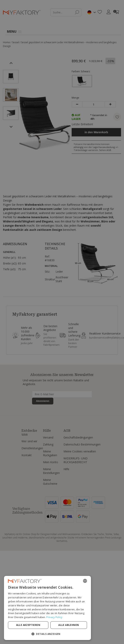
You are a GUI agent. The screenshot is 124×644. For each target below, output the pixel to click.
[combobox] (114, 589)
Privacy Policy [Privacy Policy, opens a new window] (71, 617)
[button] (62, 634)
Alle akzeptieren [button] (35, 625)
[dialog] (62, 612)
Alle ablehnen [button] (90, 625)
